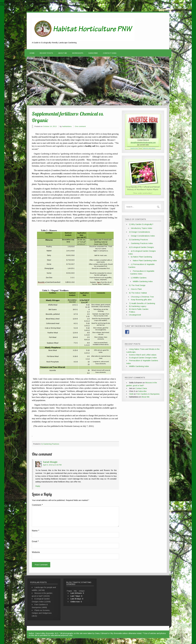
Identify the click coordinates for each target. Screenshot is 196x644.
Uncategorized (135, 315)
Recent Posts (46, 53)
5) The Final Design (137, 285)
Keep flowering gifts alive (141, 300)
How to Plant (136, 289)
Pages (69, 591)
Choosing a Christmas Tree (142, 297)
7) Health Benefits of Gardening (142, 303)
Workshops (78, 53)
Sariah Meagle (50, 462)
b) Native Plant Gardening (141, 257)
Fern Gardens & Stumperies (148, 394)
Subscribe (93, 53)
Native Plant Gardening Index (145, 260)
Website (36, 552)
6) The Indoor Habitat (138, 293)
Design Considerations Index (143, 236)
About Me (63, 53)
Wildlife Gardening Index (143, 281)
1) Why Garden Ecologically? (141, 224)
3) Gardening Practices (50, 444)
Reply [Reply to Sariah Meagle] (38, 486)
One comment (80, 126)
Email (35, 542)
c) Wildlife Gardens (139, 278)
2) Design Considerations (139, 232)
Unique (82, 591)
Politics (132, 312)
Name (35, 531)
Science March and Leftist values (143, 355)
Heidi (131, 394)
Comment (37, 505)
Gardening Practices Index (142, 243)
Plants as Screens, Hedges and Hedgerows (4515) (42, 613)
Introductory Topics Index (142, 228)
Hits (75, 591)
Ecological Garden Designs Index (143, 358)
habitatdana (67, 126)
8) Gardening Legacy (138, 306)
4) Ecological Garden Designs (141, 247)
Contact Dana (110, 53)
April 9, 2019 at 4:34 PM (52, 465)
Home (32, 53)
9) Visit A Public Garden (139, 309)
